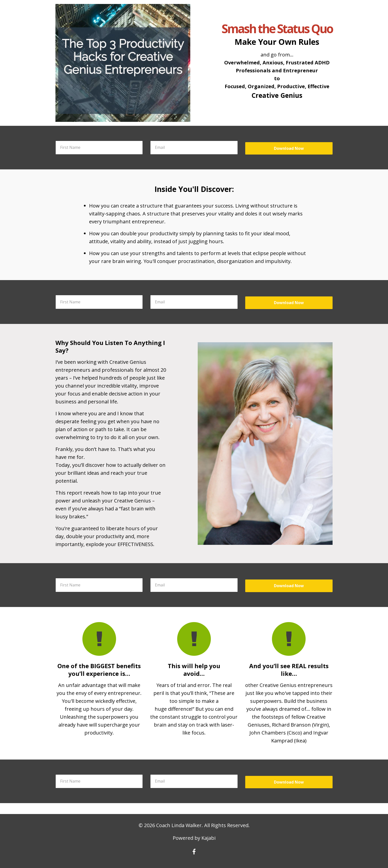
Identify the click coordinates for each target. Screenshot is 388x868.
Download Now (289, 148)
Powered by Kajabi (194, 838)
